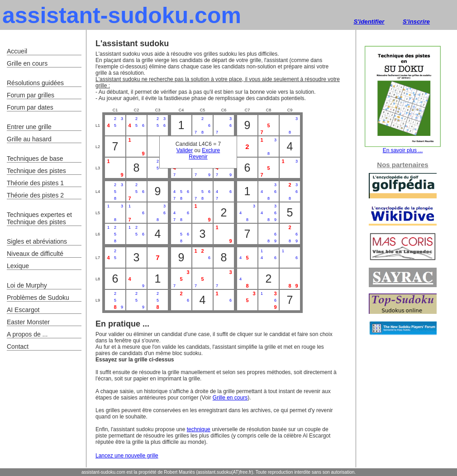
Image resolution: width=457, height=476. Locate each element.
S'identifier (369, 22)
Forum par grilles (31, 95)
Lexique (18, 266)
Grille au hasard (29, 139)
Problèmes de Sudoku (38, 298)
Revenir (198, 157)
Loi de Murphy (27, 285)
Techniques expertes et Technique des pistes (39, 218)
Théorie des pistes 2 (35, 195)
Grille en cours (230, 398)
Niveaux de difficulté (35, 254)
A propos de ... (27, 334)
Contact (18, 346)
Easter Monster (28, 322)
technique (199, 429)
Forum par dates (30, 107)
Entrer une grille (29, 127)
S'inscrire (416, 22)
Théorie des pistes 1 (35, 183)
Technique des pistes (36, 171)
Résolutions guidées (35, 83)
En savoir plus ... (403, 148)
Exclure (211, 150)
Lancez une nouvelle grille (127, 456)
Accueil (17, 51)
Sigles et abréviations (37, 241)
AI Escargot (23, 310)
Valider (185, 150)
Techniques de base (35, 159)
